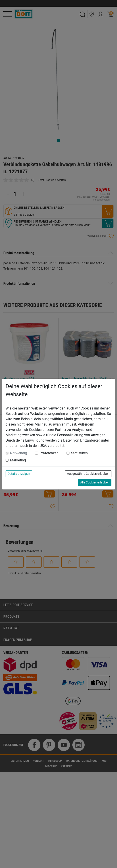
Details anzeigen (19, 474)
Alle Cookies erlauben (95, 482)
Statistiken (79, 453)
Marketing (18, 460)
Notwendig (19, 453)
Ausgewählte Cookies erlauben (88, 474)
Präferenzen (49, 453)
